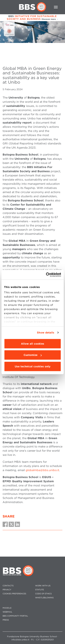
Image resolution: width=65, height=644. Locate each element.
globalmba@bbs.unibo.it (42, 470)
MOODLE (7, 608)
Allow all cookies (33, 344)
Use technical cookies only (33, 366)
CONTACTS (8, 586)
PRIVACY (7, 590)
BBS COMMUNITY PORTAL (15, 616)
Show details (46, 333)
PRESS (6, 620)
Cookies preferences (14, 594)
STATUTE (40, 590)
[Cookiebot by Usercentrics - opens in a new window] (46, 275)
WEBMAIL (7, 612)
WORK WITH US (43, 586)
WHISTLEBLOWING (44, 598)
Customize (33, 355)
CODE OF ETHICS (43, 594)
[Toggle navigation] (56, 7)
